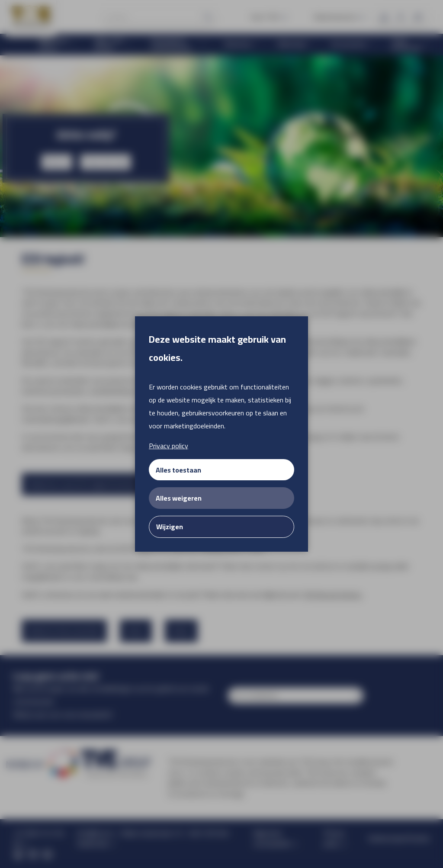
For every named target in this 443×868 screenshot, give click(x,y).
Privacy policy (169, 446)
